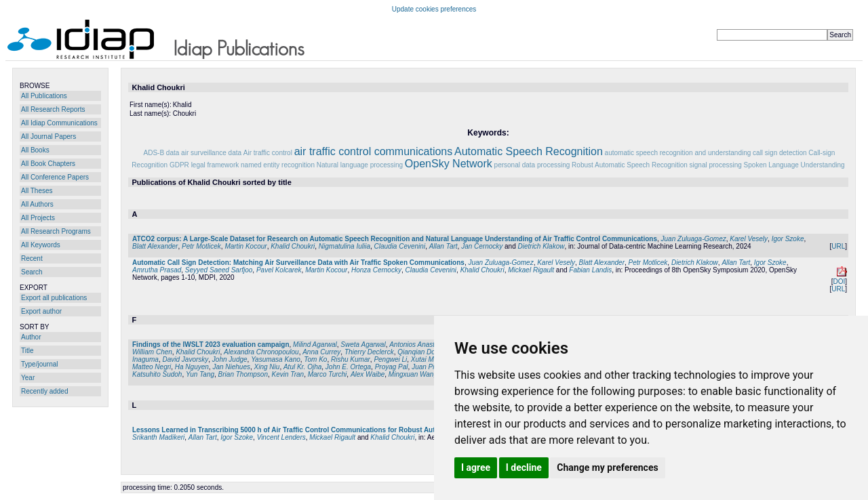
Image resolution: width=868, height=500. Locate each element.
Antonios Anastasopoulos (428, 345)
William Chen (152, 352)
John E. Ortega (348, 367)
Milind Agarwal (315, 345)
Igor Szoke (788, 239)
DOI (839, 282)
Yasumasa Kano (276, 359)
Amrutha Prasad (157, 270)
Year (28, 378)
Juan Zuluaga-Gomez (694, 239)
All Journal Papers (48, 137)
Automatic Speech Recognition (529, 151)
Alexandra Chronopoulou (261, 352)
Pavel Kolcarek (279, 270)
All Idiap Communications (59, 123)
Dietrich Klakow (541, 246)
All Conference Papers (55, 177)
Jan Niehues (231, 367)
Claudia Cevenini (400, 246)
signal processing (716, 165)
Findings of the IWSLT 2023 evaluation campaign (211, 345)
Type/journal (39, 364)
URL (838, 246)
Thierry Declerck (369, 352)
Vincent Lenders (281, 437)
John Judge (230, 359)
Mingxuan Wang (413, 374)
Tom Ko (315, 359)
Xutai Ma (424, 359)
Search (32, 272)
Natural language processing (360, 165)
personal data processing (532, 165)
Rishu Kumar (351, 359)
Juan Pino (427, 367)
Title (27, 351)
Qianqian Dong (420, 352)
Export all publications (54, 298)
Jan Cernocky (482, 246)
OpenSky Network (449, 164)
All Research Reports (53, 109)
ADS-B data (162, 153)
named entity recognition (278, 165)
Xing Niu (267, 367)
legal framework (215, 165)
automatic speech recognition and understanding (678, 153)
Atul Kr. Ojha (302, 367)
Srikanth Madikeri (158, 437)
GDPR (179, 165)
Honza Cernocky (376, 270)
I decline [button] (524, 467)
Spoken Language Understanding (794, 165)
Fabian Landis (590, 270)
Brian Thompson (243, 374)
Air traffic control (268, 153)
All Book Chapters (48, 164)
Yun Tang (200, 374)
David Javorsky (185, 359)
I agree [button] (476, 467)
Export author (41, 311)
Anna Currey (321, 352)
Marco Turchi (328, 374)
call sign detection (780, 153)
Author (31, 337)
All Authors (37, 204)
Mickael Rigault (531, 270)
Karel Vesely (749, 239)
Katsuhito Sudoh (157, 374)
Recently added (45, 391)
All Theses (37, 191)
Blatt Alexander (155, 246)
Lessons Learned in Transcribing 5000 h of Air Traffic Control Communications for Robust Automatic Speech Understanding (332, 430)
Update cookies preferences (434, 9)
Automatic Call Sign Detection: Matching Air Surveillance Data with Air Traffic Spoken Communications (298, 263)
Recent (32, 258)
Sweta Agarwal (363, 345)
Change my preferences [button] (607, 467)
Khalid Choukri (293, 246)
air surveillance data (211, 153)
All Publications (44, 96)
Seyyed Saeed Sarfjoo (219, 270)
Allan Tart (443, 246)
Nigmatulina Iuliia (344, 246)
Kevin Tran (288, 374)
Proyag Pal (392, 367)
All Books (35, 150)
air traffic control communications (374, 151)
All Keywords (41, 245)
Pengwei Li (390, 359)
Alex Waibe (368, 374)
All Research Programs (56, 231)
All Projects (38, 218)
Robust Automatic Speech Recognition (630, 165)
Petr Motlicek (201, 246)
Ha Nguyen (192, 367)
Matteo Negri (152, 367)
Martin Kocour (245, 246)
